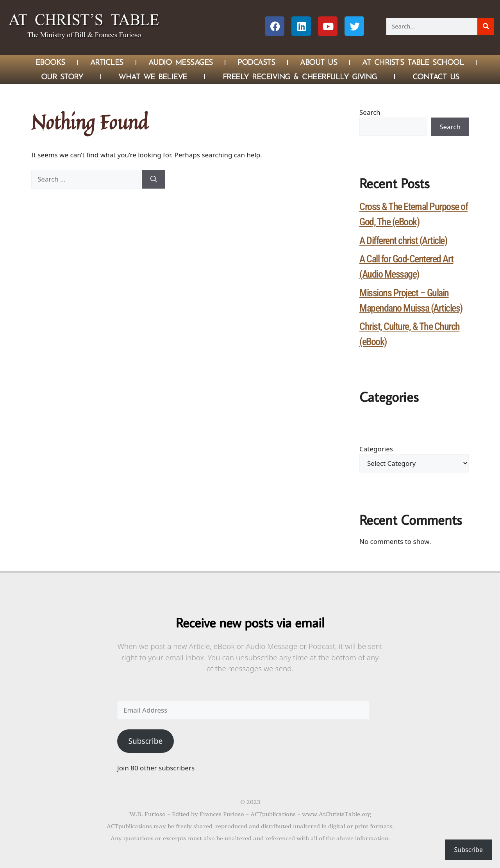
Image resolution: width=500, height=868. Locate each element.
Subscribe (145, 741)
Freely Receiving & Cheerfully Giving (300, 77)
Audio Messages (181, 62)
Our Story (62, 77)
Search (370, 112)
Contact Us (436, 77)
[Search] (486, 26)
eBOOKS (50, 62)
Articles (107, 62)
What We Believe (153, 77)
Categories (376, 449)
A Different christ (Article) (403, 241)
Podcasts (256, 62)
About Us (319, 62)
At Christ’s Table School (413, 62)
